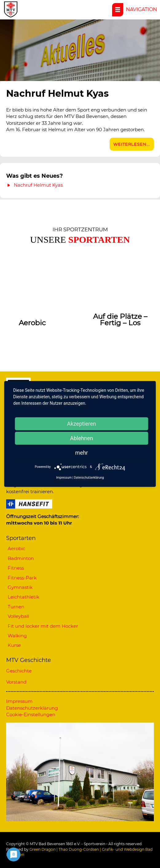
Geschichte (19, 671)
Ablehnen (82, 438)
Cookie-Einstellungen (31, 714)
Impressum (19, 701)
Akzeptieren (82, 424)
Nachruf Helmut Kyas (59, 93)
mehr (82, 453)
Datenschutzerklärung (32, 708)
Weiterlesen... (132, 144)
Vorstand (16, 682)
